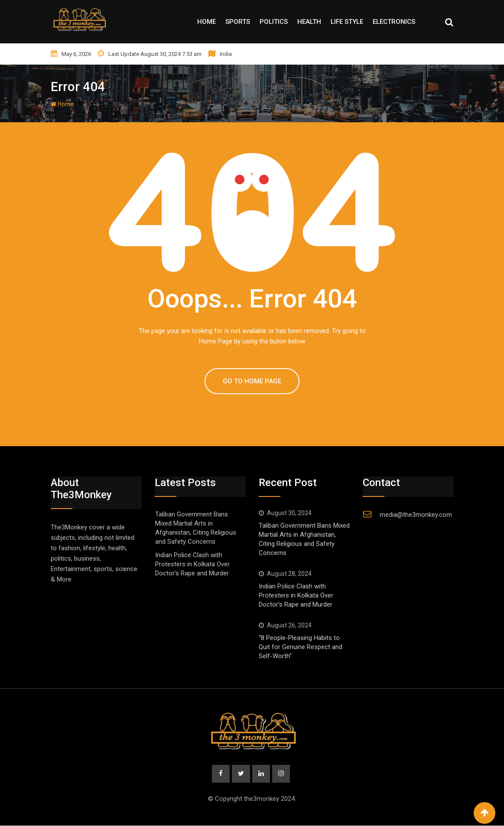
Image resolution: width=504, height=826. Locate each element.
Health (309, 22)
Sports (238, 22)
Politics (274, 22)
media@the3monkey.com (416, 515)
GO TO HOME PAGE (252, 381)
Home (206, 22)
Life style (347, 22)
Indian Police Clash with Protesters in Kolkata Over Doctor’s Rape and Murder (192, 564)
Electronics (394, 22)
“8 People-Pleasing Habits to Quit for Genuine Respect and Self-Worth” (301, 647)
